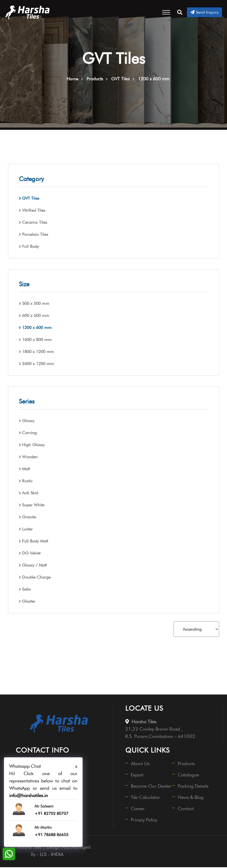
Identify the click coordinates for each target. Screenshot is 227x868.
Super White (33, 506)
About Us (140, 764)
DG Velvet (31, 554)
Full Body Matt (35, 542)
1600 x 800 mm (37, 340)
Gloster (29, 602)
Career (138, 809)
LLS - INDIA (52, 855)
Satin (26, 590)
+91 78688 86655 (52, 835)
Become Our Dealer (151, 787)
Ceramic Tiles (35, 223)
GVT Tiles (31, 199)
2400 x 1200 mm (38, 364)
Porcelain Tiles (35, 235)
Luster (27, 530)
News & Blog (191, 798)
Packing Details (193, 787)
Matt (26, 470)
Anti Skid (30, 494)
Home (72, 80)
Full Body (30, 247)
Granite (29, 518)
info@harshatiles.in (29, 795)
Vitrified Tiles (34, 211)
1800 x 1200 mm (38, 352)
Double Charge (36, 578)
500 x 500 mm (36, 304)
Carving (29, 433)
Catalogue (189, 775)
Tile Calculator (146, 798)
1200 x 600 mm (37, 328)
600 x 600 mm (36, 316)
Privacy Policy (144, 821)
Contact (186, 809)
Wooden (30, 458)
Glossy (28, 421)
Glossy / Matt (34, 566)
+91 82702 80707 (52, 814)
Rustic (27, 482)
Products (187, 764)
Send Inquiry (204, 12)
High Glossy (33, 446)
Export (137, 775)
